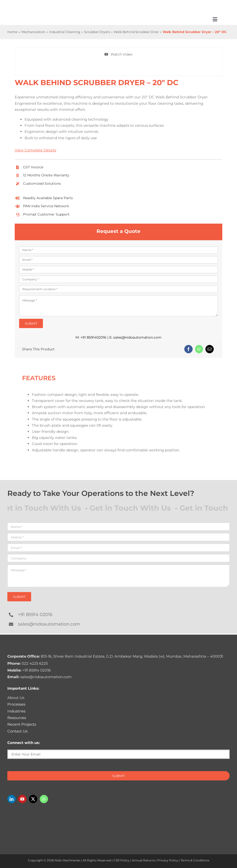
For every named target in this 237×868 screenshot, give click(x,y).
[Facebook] (188, 349)
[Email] (210, 349)
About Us (16, 698)
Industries (16, 711)
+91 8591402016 (93, 337)
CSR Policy (121, 860)
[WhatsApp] (199, 349)
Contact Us (17, 731)
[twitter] (33, 799)
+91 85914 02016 (35, 615)
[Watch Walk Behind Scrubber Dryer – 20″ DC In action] (119, 54)
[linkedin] (12, 799)
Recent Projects (22, 724)
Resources (17, 718)
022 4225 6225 (28, 663)
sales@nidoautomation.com (137, 337)
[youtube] (22, 799)
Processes (16, 704)
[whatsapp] (44, 799)
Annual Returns (143, 860)
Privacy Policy (168, 860)
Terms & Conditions (195, 860)
